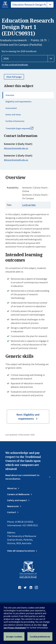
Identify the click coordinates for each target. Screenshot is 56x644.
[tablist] (32, 5)
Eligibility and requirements (19, 102)
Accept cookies (14, 637)
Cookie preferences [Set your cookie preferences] (40, 637)
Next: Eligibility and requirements (28, 417)
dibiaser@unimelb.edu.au (16, 148)
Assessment (11, 108)
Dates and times (13, 115)
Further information (15, 121)
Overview (10, 95)
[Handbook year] (28, 59)
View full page (14, 77)
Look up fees (29, 205)
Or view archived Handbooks (15, 65)
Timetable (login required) (23, 130)
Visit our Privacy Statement (25, 626)
